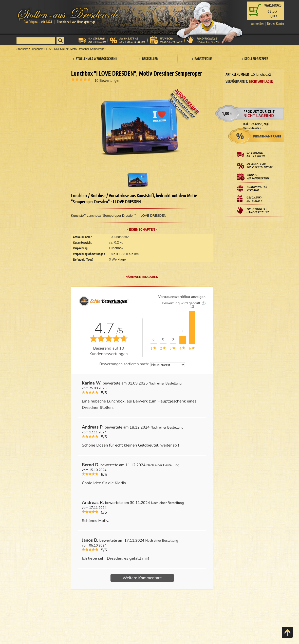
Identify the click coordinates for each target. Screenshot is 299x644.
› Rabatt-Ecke (202, 58)
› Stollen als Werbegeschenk (95, 58)
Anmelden (258, 23)
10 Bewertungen (107, 80)
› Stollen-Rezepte (255, 58)
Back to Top (287, 632)
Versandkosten (252, 128)
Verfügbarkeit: (237, 81)
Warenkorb (273, 5)
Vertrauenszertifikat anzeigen (182, 297)
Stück (272, 11)
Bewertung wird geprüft (184, 303)
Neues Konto (275, 23)
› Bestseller (148, 58)
